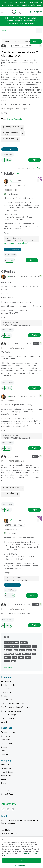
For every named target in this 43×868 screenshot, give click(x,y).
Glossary (5, 747)
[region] (21, 852)
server (7, 661)
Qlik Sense (6, 689)
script (34, 646)
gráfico (18, 654)
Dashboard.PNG (12, 133)
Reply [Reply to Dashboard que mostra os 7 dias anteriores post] (34, 160)
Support (4, 754)
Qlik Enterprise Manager (11, 711)
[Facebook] (13, 809)
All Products (6, 681)
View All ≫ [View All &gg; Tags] (8, 667)
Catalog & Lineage (9, 715)
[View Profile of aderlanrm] (17, 181)
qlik (34, 654)
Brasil (4, 30)
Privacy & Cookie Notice (11, 834)
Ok (21, 860)
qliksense (27, 654)
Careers (4, 783)
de (34, 650)
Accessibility (6, 776)
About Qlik (5, 765)
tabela (29, 650)
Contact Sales (7, 794)
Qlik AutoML (6, 692)
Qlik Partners (6, 736)
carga (14, 661)
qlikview (24, 643)
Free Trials (5, 740)
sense (21, 657)
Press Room (6, 768)
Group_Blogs (25, 646)
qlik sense (8, 650)
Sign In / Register (35, 12)
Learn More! (31, 23)
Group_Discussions (15, 119)
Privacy (4, 779)
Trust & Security (8, 772)
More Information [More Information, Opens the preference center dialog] (21, 865)
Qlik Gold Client (7, 718)
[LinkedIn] (8, 809)
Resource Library (8, 732)
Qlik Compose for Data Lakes (13, 703)
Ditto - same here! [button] (10, 149)
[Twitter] (3, 809)
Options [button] (39, 30)
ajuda (22, 650)
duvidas (7, 657)
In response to (10, 190)
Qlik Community (9, 804)
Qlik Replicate (7, 700)
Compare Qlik (7, 743)
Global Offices (7, 790)
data (16, 650)
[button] (40, 45)
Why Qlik (5, 722)
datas (15, 657)
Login (31, 2)
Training (4, 751)
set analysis (9, 654)
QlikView (5, 696)
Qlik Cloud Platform (9, 685)
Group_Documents (11, 646)
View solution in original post (16, 243)
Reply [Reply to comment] (32, 260)
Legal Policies (7, 830)
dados (28, 657)
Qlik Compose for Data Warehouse (16, 707)
